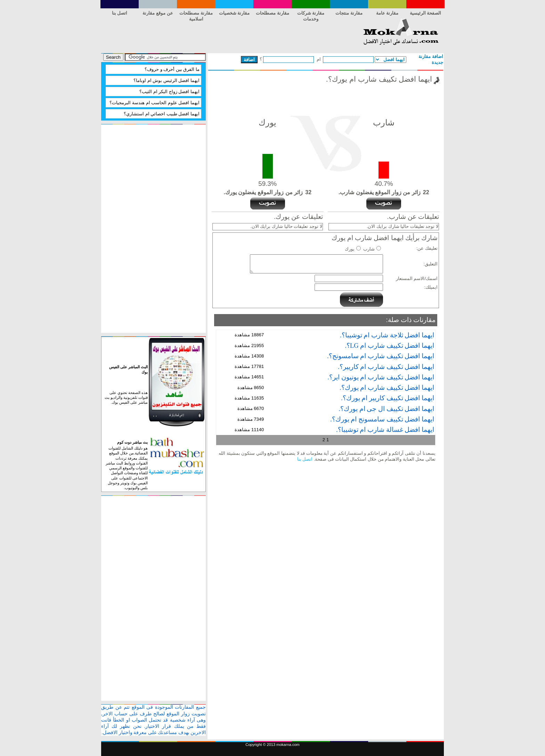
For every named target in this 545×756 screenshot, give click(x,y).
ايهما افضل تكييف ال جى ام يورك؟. (386, 409)
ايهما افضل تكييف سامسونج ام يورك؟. (382, 419)
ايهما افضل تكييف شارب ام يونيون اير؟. (381, 377)
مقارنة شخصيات (234, 13)
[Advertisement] (228, 34)
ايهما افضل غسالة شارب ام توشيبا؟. (385, 430)
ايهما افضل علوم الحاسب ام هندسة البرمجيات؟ (154, 103)
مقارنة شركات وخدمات (311, 14)
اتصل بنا (120, 13)
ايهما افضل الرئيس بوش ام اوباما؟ (166, 80)
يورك (350, 249)
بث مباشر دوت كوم (132, 442)
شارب (369, 249)
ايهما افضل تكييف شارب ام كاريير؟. (386, 367)
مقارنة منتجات (349, 13)
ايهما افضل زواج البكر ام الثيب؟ (169, 92)
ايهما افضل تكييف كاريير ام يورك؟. (388, 398)
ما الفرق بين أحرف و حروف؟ (172, 69)
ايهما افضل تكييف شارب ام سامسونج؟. (381, 356)
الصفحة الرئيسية (426, 13)
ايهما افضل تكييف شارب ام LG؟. (389, 346)
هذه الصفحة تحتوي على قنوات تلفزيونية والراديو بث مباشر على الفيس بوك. (126, 398)
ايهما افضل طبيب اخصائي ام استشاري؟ (162, 114)
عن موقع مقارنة (158, 13)
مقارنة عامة (387, 13)
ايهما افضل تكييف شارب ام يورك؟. (387, 388)
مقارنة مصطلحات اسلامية (196, 14)
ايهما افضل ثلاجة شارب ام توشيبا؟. (387, 335)
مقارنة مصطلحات (272, 13)
